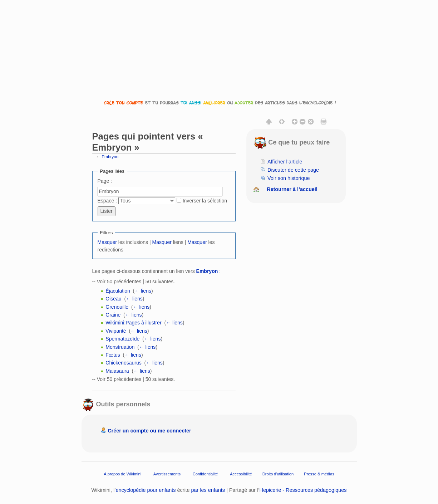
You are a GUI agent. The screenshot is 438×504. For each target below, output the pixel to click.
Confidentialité (205, 474)
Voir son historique (289, 178)
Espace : (107, 201)
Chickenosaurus (123, 363)
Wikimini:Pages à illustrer (133, 323)
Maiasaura (117, 371)
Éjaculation (118, 291)
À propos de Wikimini (122, 474)
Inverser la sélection (205, 201)
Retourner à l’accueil (292, 189)
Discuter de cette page (293, 170)
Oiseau (113, 299)
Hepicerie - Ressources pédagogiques (303, 490)
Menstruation (120, 347)
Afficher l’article (285, 162)
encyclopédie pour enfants (146, 490)
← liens (143, 291)
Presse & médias (319, 474)
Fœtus (113, 355)
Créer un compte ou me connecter (149, 431)
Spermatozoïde (122, 339)
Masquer (107, 242)
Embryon (110, 156)
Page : (105, 181)
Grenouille (117, 307)
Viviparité (116, 331)
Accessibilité (241, 474)
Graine (113, 315)
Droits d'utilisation (278, 474)
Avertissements (167, 474)
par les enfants (208, 490)
